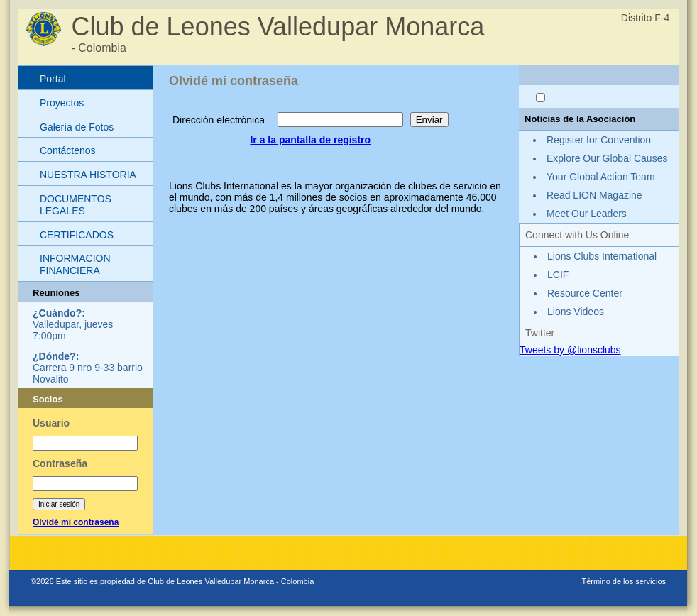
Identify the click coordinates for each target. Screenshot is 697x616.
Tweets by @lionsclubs (570, 350)
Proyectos (62, 103)
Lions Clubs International (602, 256)
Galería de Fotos (77, 127)
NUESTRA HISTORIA (88, 175)
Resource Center (585, 293)
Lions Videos (576, 312)
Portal (53, 79)
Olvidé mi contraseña (76, 522)
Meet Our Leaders (587, 214)
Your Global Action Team (601, 177)
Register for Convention (599, 140)
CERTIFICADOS (77, 235)
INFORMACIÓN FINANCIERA (75, 264)
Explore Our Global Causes (607, 158)
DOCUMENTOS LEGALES (76, 205)
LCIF (558, 275)
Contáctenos (68, 150)
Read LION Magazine (594, 195)
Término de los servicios (624, 581)
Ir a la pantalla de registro (310, 140)
